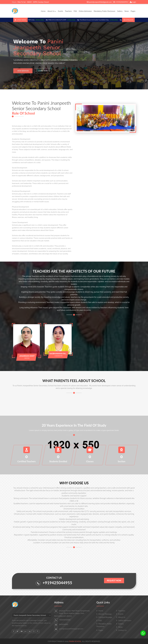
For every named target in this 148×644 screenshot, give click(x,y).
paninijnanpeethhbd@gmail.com (99, 2)
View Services (23, 72)
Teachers (68, 11)
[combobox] (32, 615)
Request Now (114, 580)
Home (43, 11)
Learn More (43, 72)
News (127, 11)
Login (133, 2)
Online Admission (85, 11)
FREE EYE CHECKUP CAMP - (62, 20)
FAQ (75, 11)
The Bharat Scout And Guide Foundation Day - (99, 20)
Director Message (104, 614)
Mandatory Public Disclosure (104, 11)
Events (60, 11)
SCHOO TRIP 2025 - (34, 20)
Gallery (120, 11)
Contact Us (121, 630)
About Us (52, 11)
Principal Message (104, 617)
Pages (133, 11)
